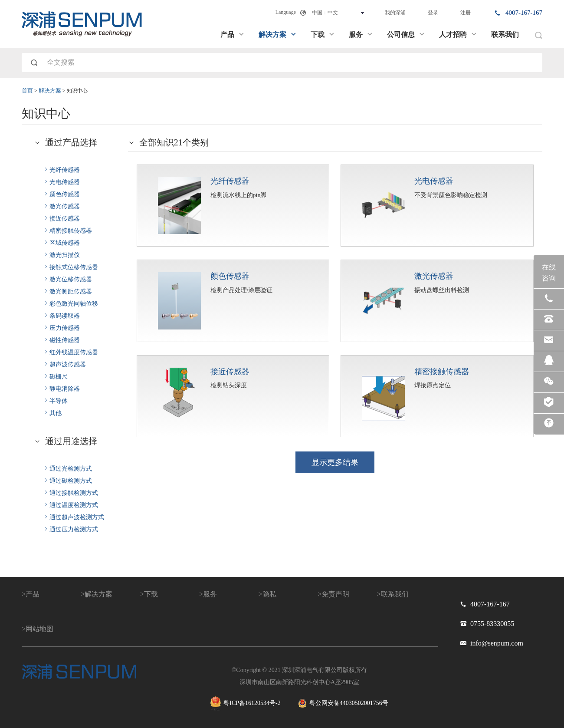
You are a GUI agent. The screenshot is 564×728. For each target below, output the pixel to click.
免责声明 (335, 594)
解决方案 (278, 35)
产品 (233, 35)
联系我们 (505, 35)
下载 (323, 35)
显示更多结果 (335, 462)
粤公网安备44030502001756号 (343, 703)
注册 (466, 13)
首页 (27, 91)
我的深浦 (395, 13)
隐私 (269, 594)
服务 (361, 35)
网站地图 (39, 629)
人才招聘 (458, 35)
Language (286, 12)
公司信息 (406, 35)
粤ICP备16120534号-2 (245, 703)
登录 (433, 13)
